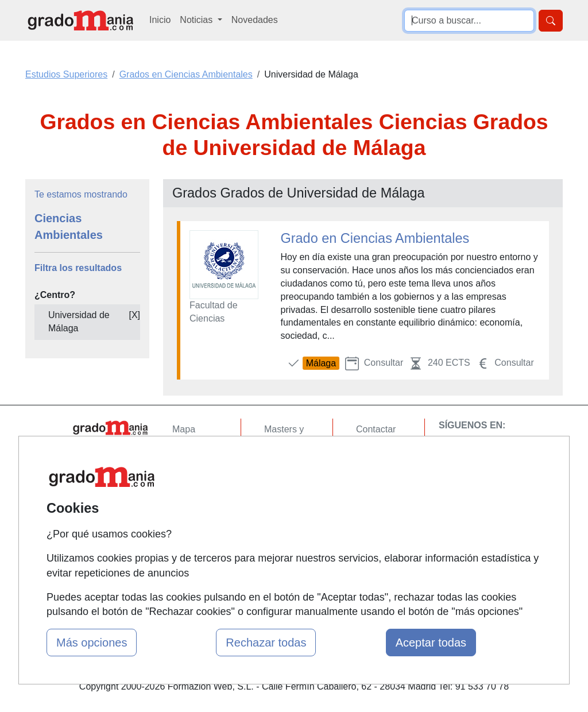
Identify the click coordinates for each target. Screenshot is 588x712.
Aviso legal (378, 474)
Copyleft (373, 496)
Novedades (255, 20)
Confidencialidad (390, 452)
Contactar (376, 429)
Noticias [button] (197, 20)
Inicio (160, 20)
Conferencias (291, 487)
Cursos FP (286, 465)
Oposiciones (289, 545)
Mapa (184, 429)
